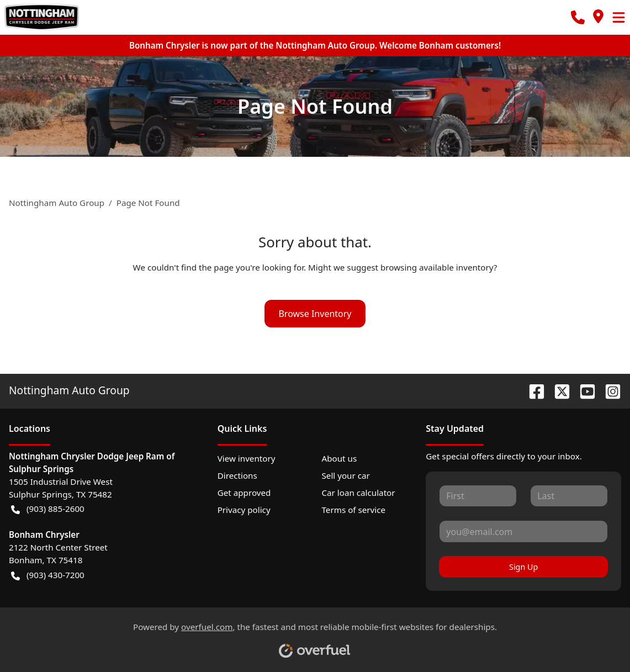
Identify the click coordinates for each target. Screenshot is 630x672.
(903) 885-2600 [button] (48, 509)
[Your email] (523, 531)
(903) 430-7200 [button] (48, 575)
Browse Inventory (315, 314)
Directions (237, 475)
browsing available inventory (437, 267)
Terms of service (353, 510)
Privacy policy (244, 510)
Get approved (244, 493)
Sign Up (523, 567)
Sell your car (345, 475)
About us (339, 458)
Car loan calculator (358, 493)
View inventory (247, 458)
